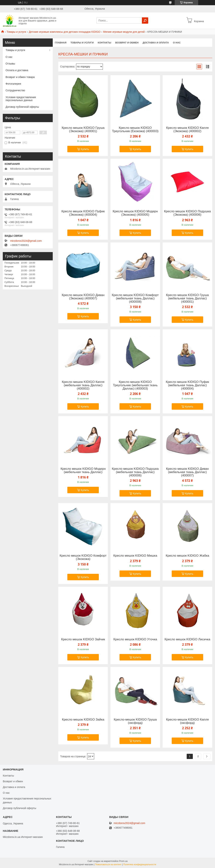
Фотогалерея (13, 84)
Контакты (104, 43)
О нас (177, 43)
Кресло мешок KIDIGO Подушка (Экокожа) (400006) (187, 213)
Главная (61, 43)
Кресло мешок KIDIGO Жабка (188, 556)
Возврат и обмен (127, 43)
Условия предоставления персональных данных (21, 99)
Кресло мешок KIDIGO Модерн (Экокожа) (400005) (135, 213)
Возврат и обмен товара (20, 77)
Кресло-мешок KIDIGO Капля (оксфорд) (187, 721)
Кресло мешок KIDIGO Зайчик (83, 639)
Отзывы (10, 64)
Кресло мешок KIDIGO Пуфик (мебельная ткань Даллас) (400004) (187, 385)
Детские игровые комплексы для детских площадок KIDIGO (65, 32)
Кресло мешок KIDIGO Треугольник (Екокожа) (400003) (135, 130)
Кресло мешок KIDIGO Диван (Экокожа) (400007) (83, 297)
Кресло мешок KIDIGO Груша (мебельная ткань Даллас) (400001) (187, 298)
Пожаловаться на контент (108, 864)
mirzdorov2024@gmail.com (26, 241)
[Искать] (145, 21)
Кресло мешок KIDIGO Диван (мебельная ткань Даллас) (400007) (187, 472)
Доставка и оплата (156, 43)
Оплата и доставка (17, 70)
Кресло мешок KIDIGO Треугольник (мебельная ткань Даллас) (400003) (135, 385)
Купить (85, 149)
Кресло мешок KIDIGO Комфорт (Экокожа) (83, 557)
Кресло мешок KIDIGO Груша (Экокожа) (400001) (83, 130)
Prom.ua (123, 861)
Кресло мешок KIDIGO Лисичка (187, 639)
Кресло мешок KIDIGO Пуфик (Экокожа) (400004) (83, 213)
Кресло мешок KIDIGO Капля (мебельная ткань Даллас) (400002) (83, 385)
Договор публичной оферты (22, 107)
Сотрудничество (15, 90)
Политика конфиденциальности (140, 864)
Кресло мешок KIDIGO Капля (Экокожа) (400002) (187, 130)
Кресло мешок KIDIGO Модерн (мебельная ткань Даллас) (83, 470)
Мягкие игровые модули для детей (124, 32)
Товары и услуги (16, 32)
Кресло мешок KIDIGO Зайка (83, 720)
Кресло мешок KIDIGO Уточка (135, 639)
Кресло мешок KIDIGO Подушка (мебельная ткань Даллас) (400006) (135, 472)
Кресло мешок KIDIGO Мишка (135, 556)
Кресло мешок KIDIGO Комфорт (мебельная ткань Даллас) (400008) (135, 298)
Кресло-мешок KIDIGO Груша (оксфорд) (135, 721)
